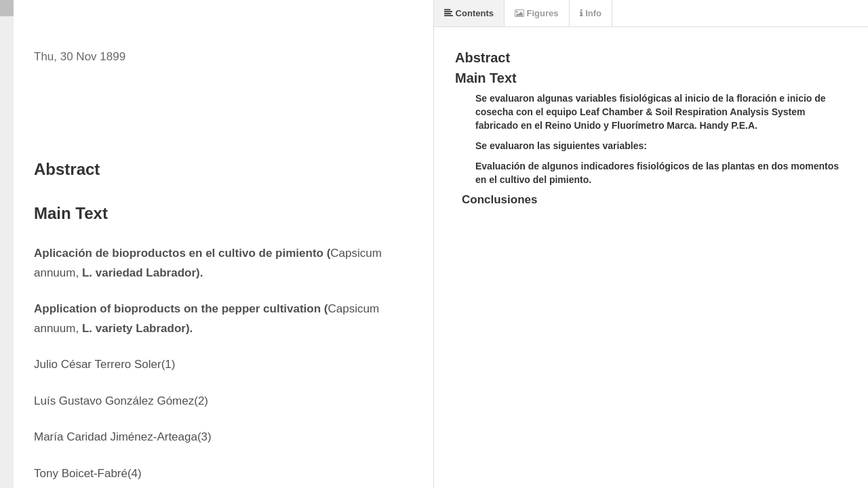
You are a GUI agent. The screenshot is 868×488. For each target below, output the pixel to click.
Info (591, 13)
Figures (537, 13)
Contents (469, 13)
